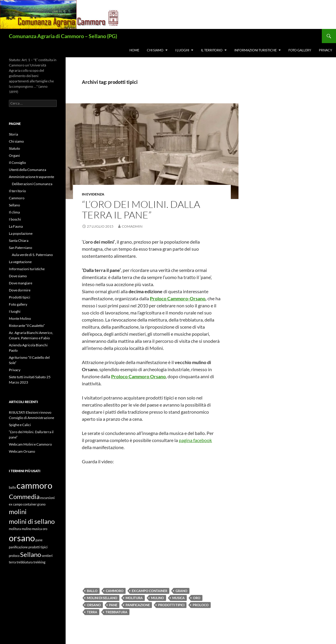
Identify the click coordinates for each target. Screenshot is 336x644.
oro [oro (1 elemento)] (45, 529)
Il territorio (212, 50)
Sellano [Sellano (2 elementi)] (31, 554)
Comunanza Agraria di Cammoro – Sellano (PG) (63, 36)
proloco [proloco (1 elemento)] (14, 556)
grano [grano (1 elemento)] (41, 504)
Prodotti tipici (20, 297)
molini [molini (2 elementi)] (18, 512)
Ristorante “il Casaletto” (27, 326)
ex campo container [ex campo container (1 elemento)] (23, 504)
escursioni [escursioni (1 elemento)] (47, 498)
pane (113, 605)
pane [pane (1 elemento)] (39, 540)
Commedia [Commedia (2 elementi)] (24, 497)
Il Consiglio (17, 163)
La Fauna (16, 226)
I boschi (15, 219)
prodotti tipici (171, 605)
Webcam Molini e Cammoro (30, 444)
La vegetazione (20, 262)
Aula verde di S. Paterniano (32, 255)
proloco (201, 605)
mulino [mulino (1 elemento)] (26, 529)
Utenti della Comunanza (27, 170)
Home (134, 50)
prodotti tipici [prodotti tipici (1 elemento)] (38, 547)
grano (181, 591)
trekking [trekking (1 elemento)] (39, 562)
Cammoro (17, 198)
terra (92, 612)
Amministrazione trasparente (31, 177)
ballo (92, 591)
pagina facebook (195, 440)
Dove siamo (18, 276)
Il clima (14, 212)
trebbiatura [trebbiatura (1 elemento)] (25, 562)
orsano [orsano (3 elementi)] (22, 538)
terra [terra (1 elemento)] (12, 562)
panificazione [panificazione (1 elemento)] (18, 547)
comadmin (132, 226)
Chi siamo (155, 50)
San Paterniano (21, 248)
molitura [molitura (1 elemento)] (15, 529)
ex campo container (150, 591)
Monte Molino (20, 318)
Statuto (14, 148)
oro (197, 598)
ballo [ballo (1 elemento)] (12, 487)
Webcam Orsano (22, 451)
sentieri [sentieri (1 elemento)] (47, 556)
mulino (158, 598)
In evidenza (93, 194)
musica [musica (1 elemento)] (37, 529)
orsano (94, 605)
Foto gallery (300, 50)
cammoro (115, 591)
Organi (14, 155)
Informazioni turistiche (255, 50)
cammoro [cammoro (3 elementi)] (34, 485)
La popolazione (21, 233)
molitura (134, 598)
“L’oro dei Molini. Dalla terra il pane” (141, 209)
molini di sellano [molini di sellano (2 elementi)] (32, 521)
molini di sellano (102, 598)
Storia (13, 134)
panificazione (138, 605)
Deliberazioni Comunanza (32, 184)
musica (178, 598)
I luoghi (182, 50)
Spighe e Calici (20, 425)
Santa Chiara (19, 241)
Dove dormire (20, 290)
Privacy (326, 50)
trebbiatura (116, 612)
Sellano (14, 205)
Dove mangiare (21, 283)
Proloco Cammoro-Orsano (178, 298)
